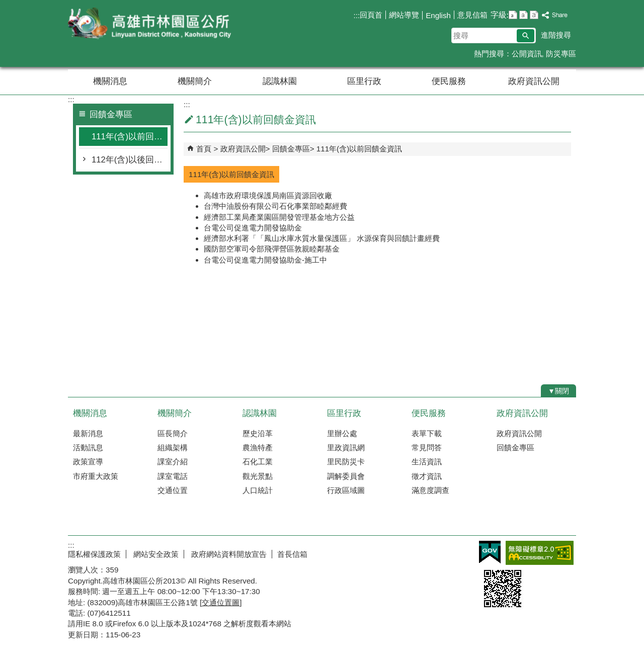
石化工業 (258, 462)
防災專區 (561, 54)
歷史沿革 (258, 433)
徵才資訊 (427, 476)
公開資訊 (527, 54)
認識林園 (280, 81)
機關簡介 (195, 81)
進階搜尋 (556, 35)
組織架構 (173, 447)
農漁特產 (258, 447)
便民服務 (449, 81)
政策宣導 (88, 462)
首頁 (204, 149)
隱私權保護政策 (94, 554)
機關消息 (110, 81)
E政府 (490, 552)
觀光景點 (258, 476)
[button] (526, 36)
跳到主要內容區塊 (5, 5)
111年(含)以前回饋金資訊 (130, 137)
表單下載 (427, 433)
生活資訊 (427, 462)
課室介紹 (173, 462)
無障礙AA (540, 553)
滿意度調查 (430, 490)
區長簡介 (173, 433)
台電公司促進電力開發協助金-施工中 (265, 260)
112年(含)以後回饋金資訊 (130, 160)
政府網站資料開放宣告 (228, 554)
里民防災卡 (346, 462)
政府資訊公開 (534, 81)
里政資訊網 (346, 447)
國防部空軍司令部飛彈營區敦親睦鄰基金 (272, 249)
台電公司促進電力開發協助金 (253, 228)
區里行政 (364, 81)
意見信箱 (472, 15)
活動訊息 (88, 447)
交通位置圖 (221, 602)
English (438, 15)
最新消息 (88, 433)
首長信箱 (292, 554)
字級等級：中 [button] (524, 15)
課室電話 (173, 476)
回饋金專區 (291, 149)
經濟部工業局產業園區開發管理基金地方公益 (279, 217)
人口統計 (258, 490)
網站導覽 (404, 15)
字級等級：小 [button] (513, 15)
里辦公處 (342, 433)
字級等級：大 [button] (534, 15)
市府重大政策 (96, 476)
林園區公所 (153, 24)
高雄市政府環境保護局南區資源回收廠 (268, 195)
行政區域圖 (346, 490)
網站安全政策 (155, 554)
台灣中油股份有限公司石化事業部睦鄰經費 (275, 206)
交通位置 (173, 490)
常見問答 (427, 447)
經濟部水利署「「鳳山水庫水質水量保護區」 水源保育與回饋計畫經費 (322, 238)
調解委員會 (346, 476)
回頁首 (371, 15)
